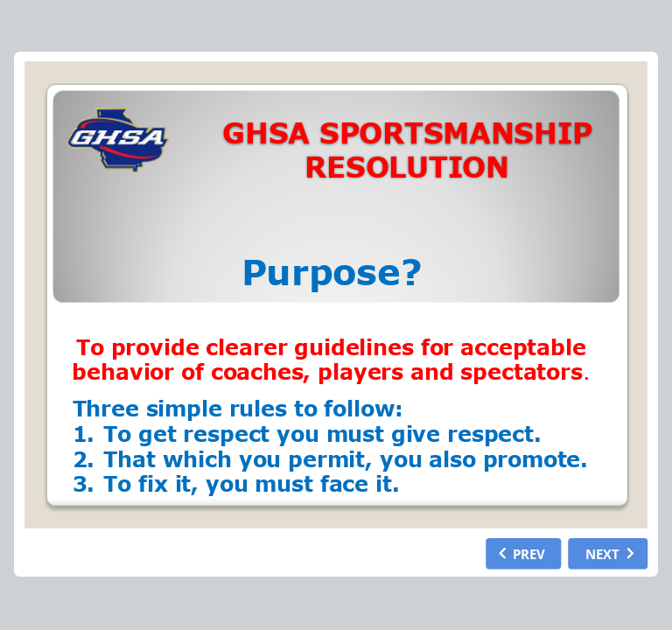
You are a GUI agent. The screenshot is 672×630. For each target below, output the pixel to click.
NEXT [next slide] (602, 553)
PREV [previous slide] (529, 553)
